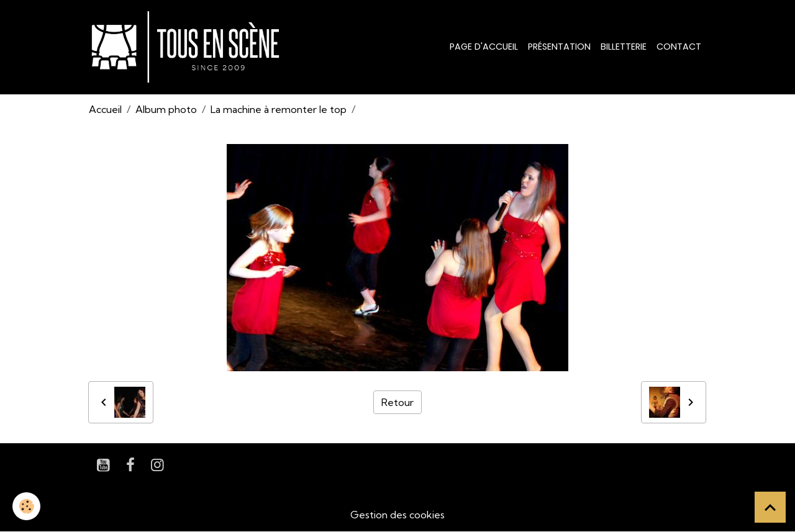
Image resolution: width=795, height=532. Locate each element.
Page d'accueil (484, 47)
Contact (679, 47)
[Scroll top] (770, 507)
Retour (397, 402)
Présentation (559, 47)
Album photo (166, 109)
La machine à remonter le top (279, 109)
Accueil (105, 109)
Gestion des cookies (397, 515)
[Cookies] (26, 506)
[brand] (188, 47)
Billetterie (624, 47)
